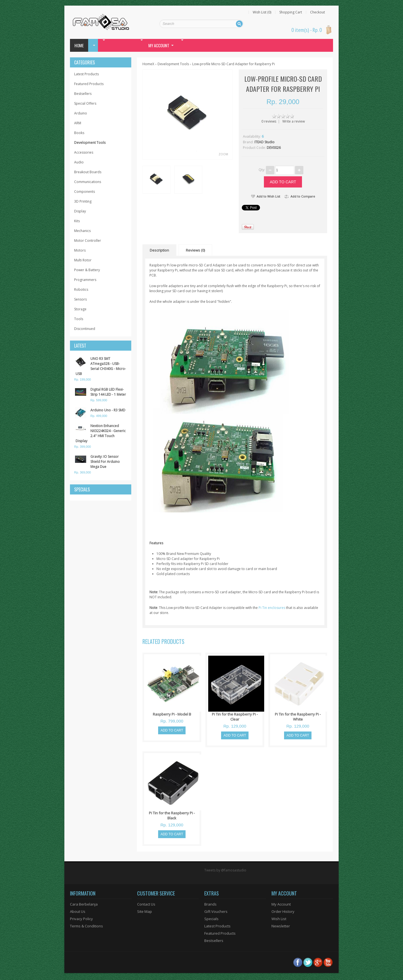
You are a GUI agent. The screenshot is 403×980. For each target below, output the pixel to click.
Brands (210, 904)
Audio (79, 162)
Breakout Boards (88, 172)
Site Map (145, 911)
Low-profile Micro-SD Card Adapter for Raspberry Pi (234, 64)
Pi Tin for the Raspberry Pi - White (298, 717)
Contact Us (146, 904)
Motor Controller (88, 241)
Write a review (294, 121)
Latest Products (86, 74)
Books (79, 133)
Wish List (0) (262, 12)
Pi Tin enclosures (272, 608)
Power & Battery (87, 270)
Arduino (81, 113)
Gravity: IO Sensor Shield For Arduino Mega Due (105, 462)
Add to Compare (300, 196)
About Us (78, 911)
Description (159, 250)
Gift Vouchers (216, 911)
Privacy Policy (81, 919)
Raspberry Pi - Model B (172, 714)
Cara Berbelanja (84, 904)
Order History (283, 911)
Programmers (85, 280)
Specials (211, 919)
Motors (80, 250)
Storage (80, 309)
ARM (78, 123)
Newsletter (281, 926)
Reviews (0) (195, 250)
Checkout (318, 12)
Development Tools (90, 143)
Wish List (279, 919)
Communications (88, 182)
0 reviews (269, 121)
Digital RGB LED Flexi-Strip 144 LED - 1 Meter (108, 392)
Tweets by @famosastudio (225, 870)
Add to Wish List (266, 196)
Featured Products (89, 84)
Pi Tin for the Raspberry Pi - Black (172, 815)
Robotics (81, 289)
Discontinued (85, 329)
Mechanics (82, 231)
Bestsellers (83, 94)
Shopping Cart (291, 12)
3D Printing (83, 201)
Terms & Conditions (86, 926)
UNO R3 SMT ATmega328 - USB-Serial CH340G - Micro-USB (101, 366)
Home (79, 45)
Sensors (80, 299)
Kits (77, 221)
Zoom (223, 154)
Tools (79, 319)
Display (80, 211)
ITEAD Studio (264, 142)
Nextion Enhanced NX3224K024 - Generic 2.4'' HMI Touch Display (101, 433)
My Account (281, 904)
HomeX (148, 64)
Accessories (84, 152)
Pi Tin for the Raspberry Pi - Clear (235, 717)
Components (85, 192)
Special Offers (85, 103)
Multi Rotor (83, 260)
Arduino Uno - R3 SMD (108, 410)
